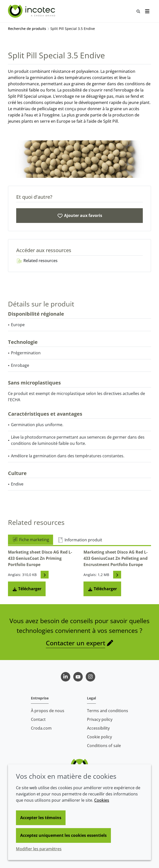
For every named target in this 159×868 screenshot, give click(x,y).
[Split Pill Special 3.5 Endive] (79, 216)
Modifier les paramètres (39, 849)
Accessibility (98, 728)
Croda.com (41, 728)
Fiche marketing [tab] (31, 540)
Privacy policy (100, 719)
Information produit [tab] (80, 540)
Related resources (37, 261)
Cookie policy (99, 737)
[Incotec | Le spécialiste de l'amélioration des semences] (32, 11)
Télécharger (27, 589)
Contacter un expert (76, 643)
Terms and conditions (108, 711)
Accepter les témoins (41, 818)
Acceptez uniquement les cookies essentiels (63, 835)
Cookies (102, 800)
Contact (38, 719)
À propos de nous (48, 711)
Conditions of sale (104, 746)
